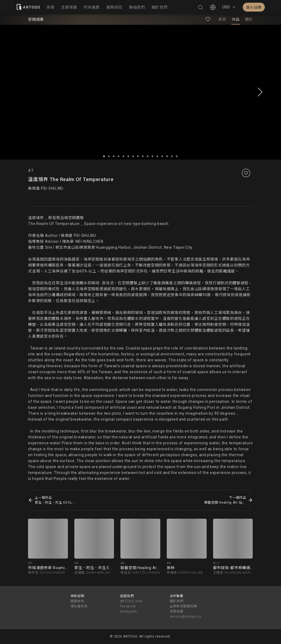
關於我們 (177, 601)
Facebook (128, 606)
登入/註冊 (254, 8)
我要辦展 (177, 611)
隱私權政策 (79, 606)
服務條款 (77, 601)
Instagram (129, 611)
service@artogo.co (186, 617)
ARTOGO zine (131, 601)
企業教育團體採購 (183, 606)
